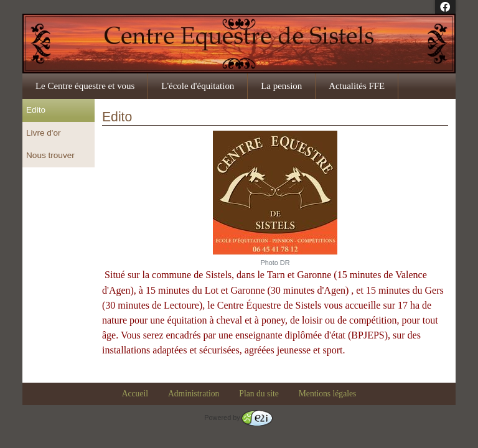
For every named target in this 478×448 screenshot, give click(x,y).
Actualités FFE (357, 86)
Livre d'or (43, 133)
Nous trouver (50, 155)
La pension (281, 86)
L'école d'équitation (198, 86)
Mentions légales (328, 394)
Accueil (135, 394)
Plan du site (259, 394)
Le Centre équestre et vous (85, 86)
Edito (36, 110)
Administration (194, 394)
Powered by (238, 418)
